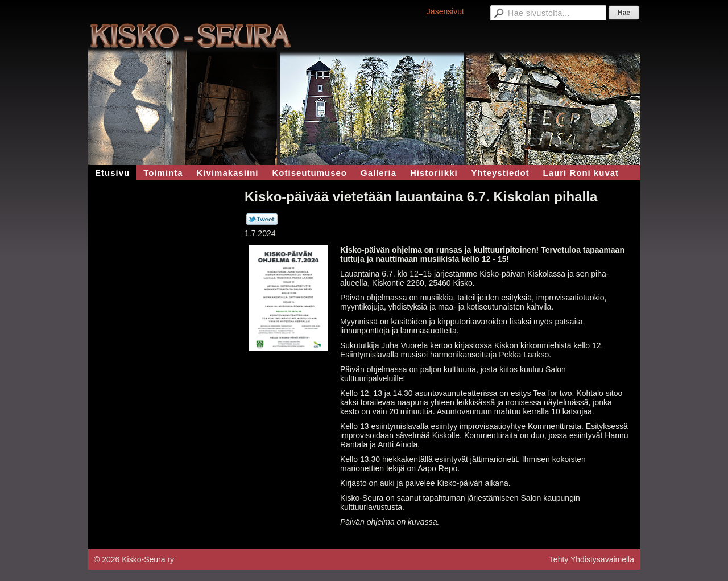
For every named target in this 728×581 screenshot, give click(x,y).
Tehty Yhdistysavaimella (592, 559)
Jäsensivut (445, 11)
